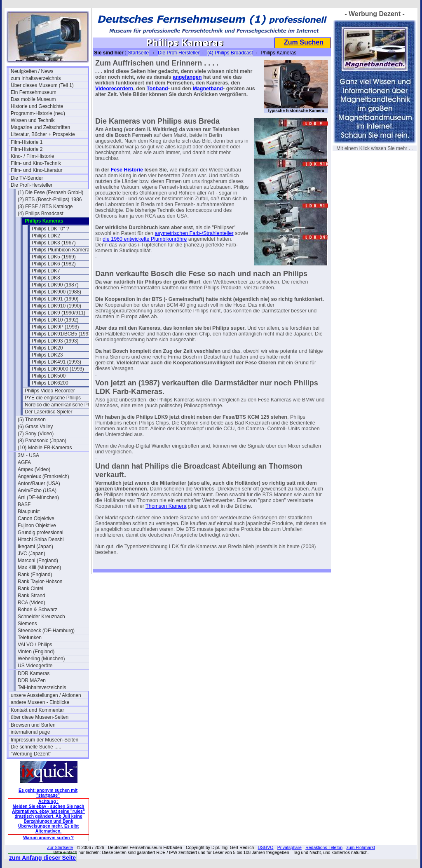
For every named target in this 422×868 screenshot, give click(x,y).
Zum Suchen (304, 42)
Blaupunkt (29, 511)
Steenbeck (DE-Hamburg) (46, 631)
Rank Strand (32, 596)
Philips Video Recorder (50, 391)
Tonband (157, 89)
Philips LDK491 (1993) (56, 362)
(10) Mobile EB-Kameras (45, 448)
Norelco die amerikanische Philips (62, 405)
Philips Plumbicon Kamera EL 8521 (70, 250)
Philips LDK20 (47, 348)
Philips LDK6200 (50, 383)
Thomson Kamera (166, 506)
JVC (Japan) (32, 554)
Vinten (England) (36, 652)
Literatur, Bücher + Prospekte (43, 134)
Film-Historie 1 (27, 142)
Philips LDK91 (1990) (55, 299)
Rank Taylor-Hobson (40, 582)
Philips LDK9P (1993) (55, 327)
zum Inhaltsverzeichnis (36, 78)
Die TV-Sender (27, 178)
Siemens (27, 624)
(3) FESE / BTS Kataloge (45, 206)
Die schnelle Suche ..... (36, 747)
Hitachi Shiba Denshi (41, 540)
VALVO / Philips (35, 645)
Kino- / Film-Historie (32, 156)
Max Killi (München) (39, 568)
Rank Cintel (30, 589)
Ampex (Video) (34, 469)
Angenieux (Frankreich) (43, 476)
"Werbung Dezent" (31, 754)
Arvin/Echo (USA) (37, 490)
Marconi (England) (38, 561)
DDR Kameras (34, 673)
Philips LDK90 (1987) (55, 285)
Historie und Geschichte (37, 106)
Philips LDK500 (49, 376)
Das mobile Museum (33, 99)
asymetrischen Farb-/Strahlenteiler (194, 233)
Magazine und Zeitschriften (40, 127)
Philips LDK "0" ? (50, 229)
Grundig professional (41, 533)
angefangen (187, 77)
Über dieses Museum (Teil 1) (42, 85)
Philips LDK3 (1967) (54, 243)
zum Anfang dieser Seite (42, 858)
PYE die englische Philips (53, 398)
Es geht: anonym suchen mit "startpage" (48, 793)
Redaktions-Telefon (324, 847)
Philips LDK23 (47, 355)
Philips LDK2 (46, 236)
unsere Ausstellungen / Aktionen (46, 695)
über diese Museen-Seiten (40, 717)
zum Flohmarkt (360, 847)
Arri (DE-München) (38, 497)
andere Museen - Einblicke (40, 702)
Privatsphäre (290, 847)
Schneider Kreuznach (41, 617)
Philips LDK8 (46, 278)
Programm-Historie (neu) (38, 113)
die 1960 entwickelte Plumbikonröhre (145, 239)
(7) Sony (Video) (36, 434)
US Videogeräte (35, 666)
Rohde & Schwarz (38, 610)
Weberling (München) (41, 659)
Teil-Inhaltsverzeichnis (42, 687)
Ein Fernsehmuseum (34, 92)
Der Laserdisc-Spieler (48, 412)
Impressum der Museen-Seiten (45, 740)
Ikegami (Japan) (35, 547)
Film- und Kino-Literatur (36, 170)
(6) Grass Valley (35, 427)
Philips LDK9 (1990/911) (59, 313)
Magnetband (208, 89)
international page (30, 732)
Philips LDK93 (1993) (55, 341)
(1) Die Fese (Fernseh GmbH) (50, 192)
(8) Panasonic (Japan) (42, 441)
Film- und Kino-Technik (36, 163)
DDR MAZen (32, 680)
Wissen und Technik (33, 120)
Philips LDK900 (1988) (56, 292)
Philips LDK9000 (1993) (58, 369)
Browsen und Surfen (33, 725)
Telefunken (30, 638)
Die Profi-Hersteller (32, 185)
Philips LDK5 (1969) (54, 257)
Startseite (138, 53)
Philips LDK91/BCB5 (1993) (62, 334)
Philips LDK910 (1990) (56, 306)
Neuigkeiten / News (32, 71)
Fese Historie (127, 170)
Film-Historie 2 (27, 149)
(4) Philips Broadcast (41, 213)
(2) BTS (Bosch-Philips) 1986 (50, 199)
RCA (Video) (31, 603)
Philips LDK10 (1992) (55, 320)
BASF (24, 504)
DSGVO (266, 847)
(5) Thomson (32, 420)
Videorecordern (114, 89)
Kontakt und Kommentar (37, 710)
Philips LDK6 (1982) (54, 264)
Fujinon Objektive (37, 525)
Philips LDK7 (46, 271)
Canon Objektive (36, 518)
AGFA (24, 462)
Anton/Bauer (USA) (39, 483)
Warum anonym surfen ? (48, 838)
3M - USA (28, 455)
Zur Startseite (60, 847)
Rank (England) (35, 575)
